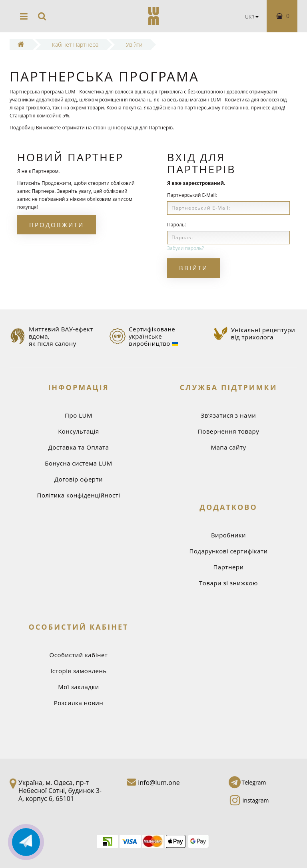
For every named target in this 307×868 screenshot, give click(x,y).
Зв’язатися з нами (229, 415)
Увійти (134, 45)
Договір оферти (79, 479)
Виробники (228, 535)
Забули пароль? (185, 248)
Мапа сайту (229, 447)
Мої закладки (78, 687)
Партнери (228, 567)
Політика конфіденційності (79, 495)
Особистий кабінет (79, 655)
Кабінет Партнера (75, 45)
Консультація (79, 431)
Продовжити (57, 225)
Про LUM (79, 415)
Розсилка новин (79, 703)
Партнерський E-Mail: (192, 195)
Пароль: (176, 225)
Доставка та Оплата (78, 447)
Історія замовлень (79, 671)
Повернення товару (228, 431)
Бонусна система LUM (79, 463)
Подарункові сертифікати (228, 551)
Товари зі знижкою (228, 583)
